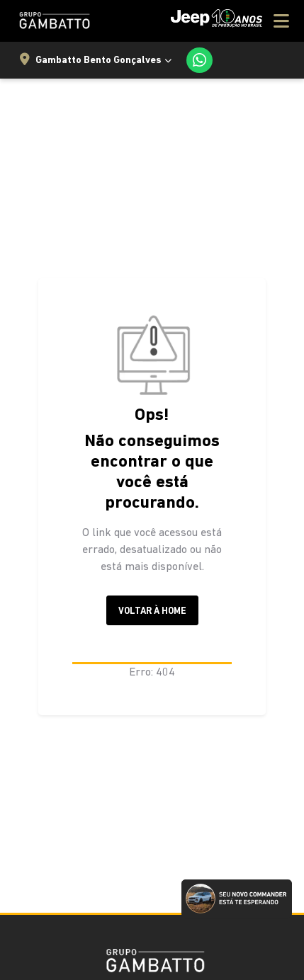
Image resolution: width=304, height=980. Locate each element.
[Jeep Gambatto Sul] (52, 21)
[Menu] (230, 21)
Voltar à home (152, 611)
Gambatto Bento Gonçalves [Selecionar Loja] (91, 60)
